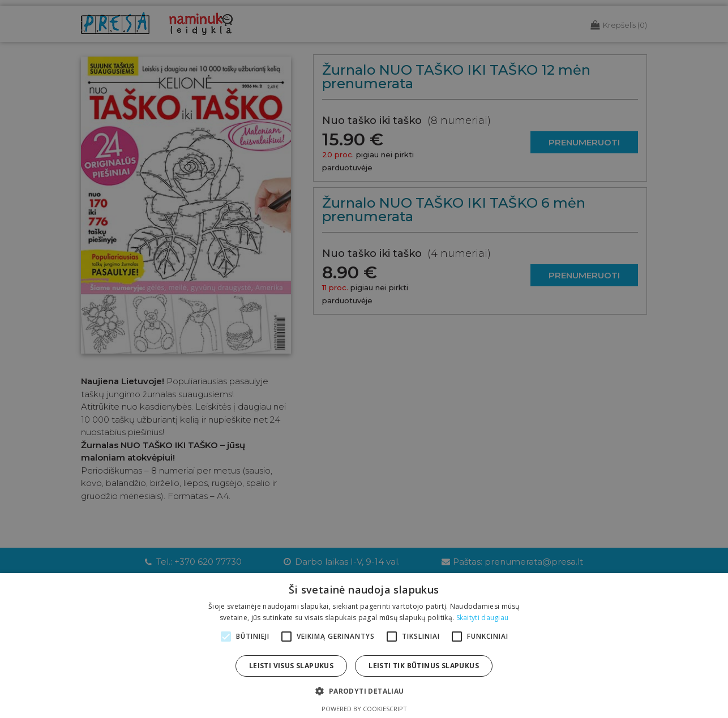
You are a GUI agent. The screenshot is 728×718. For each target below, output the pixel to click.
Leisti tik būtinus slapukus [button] (424, 666)
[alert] (364, 359)
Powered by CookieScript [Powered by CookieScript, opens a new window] (364, 709)
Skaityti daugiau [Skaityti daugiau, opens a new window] (483, 618)
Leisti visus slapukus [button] (291, 666)
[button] (364, 691)
